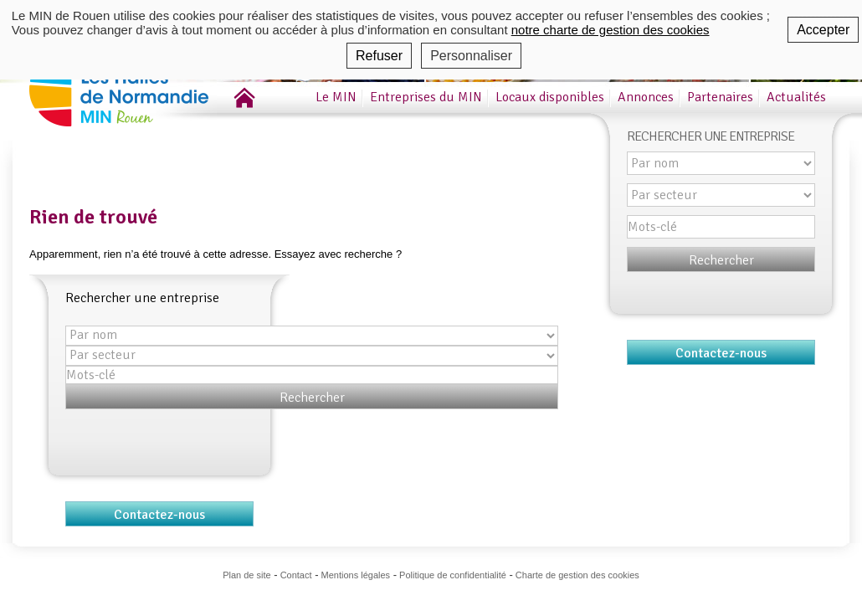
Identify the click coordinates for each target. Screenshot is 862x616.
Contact (296, 575)
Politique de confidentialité (453, 575)
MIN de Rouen (142, 82)
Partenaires (720, 97)
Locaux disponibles (550, 97)
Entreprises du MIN (426, 97)
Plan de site (246, 575)
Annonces (646, 97)
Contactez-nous (159, 515)
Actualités (796, 97)
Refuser (379, 56)
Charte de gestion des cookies (577, 575)
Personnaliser (471, 56)
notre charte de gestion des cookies (611, 30)
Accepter (823, 30)
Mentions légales (356, 575)
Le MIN (336, 97)
